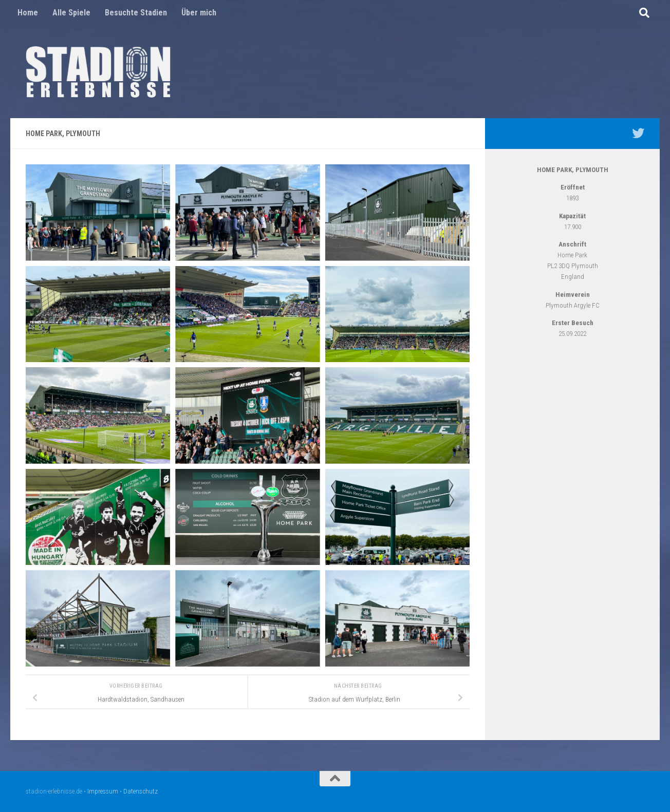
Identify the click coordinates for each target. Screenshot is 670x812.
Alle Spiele (71, 13)
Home (28, 13)
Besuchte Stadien (136, 13)
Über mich (199, 13)
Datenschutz (141, 791)
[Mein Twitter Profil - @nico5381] (638, 133)
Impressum (103, 791)
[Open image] (98, 213)
